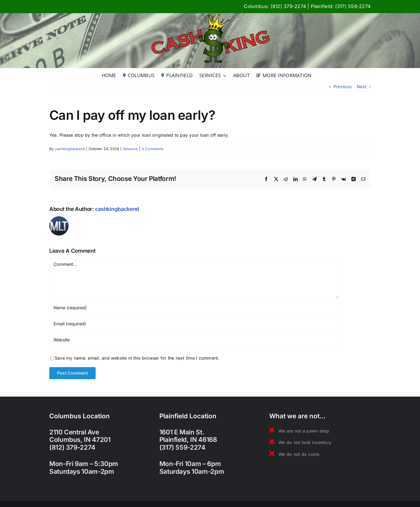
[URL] (194, 340)
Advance (130, 149)
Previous (342, 87)
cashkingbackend (70, 149)
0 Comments (153, 149)
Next (362, 87)
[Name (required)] (194, 308)
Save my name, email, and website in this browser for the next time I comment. (137, 358)
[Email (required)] (194, 324)
